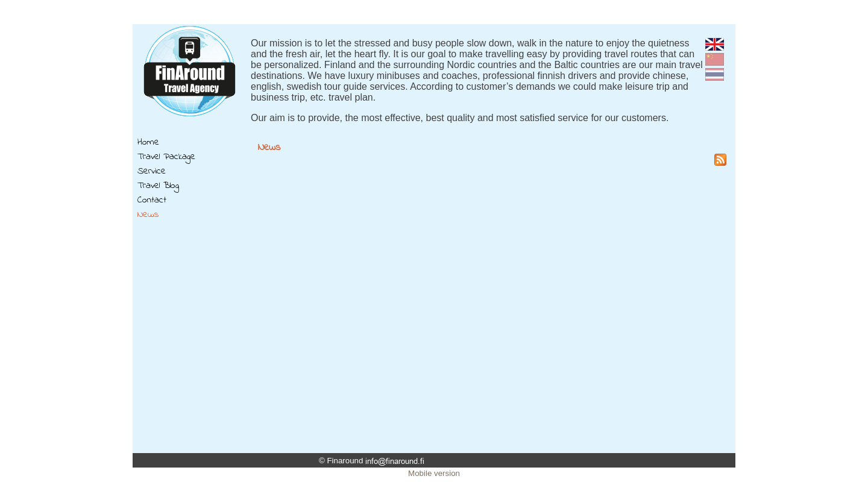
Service (152, 171)
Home (148, 142)
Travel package (166, 157)
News (148, 214)
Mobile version (434, 473)
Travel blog (158, 186)
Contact (152, 200)
